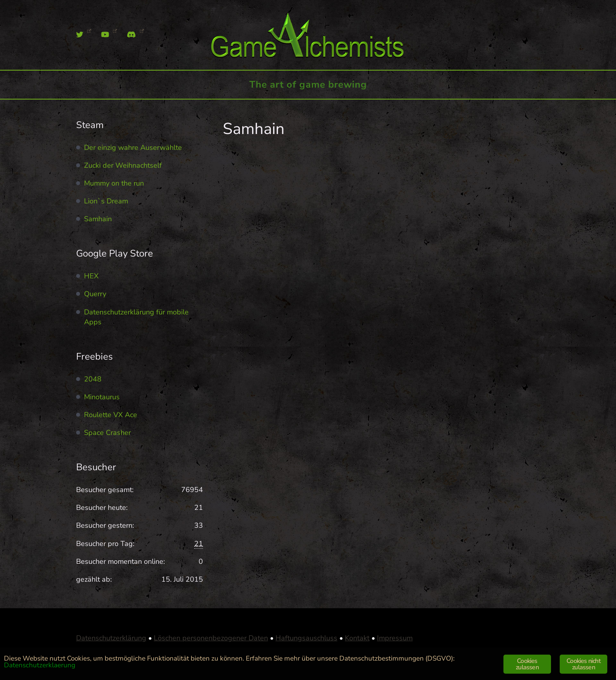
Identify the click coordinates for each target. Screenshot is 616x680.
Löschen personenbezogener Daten (211, 638)
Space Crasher (107, 433)
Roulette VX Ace (111, 415)
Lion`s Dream (106, 201)
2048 (93, 379)
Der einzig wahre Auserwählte (133, 147)
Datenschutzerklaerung (40, 665)
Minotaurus (102, 397)
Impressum (395, 638)
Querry (95, 294)
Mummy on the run (114, 183)
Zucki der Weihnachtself (123, 165)
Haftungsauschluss (306, 638)
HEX (91, 276)
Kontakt (357, 638)
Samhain (98, 219)
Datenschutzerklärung (111, 638)
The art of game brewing (308, 84)
